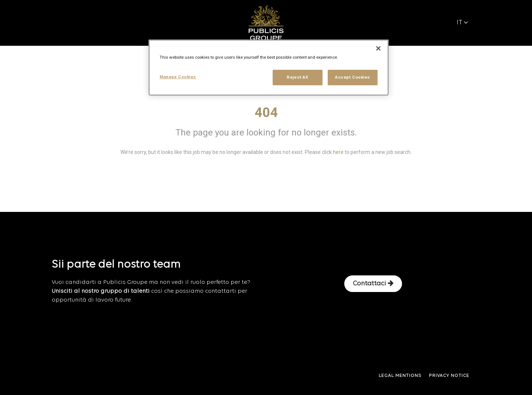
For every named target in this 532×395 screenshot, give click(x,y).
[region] (269, 68)
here (338, 152)
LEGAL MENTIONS (400, 376)
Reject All (297, 77)
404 (266, 113)
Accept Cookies (353, 77)
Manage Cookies (178, 77)
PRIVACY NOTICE (449, 376)
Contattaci (373, 284)
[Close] (378, 48)
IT (462, 23)
